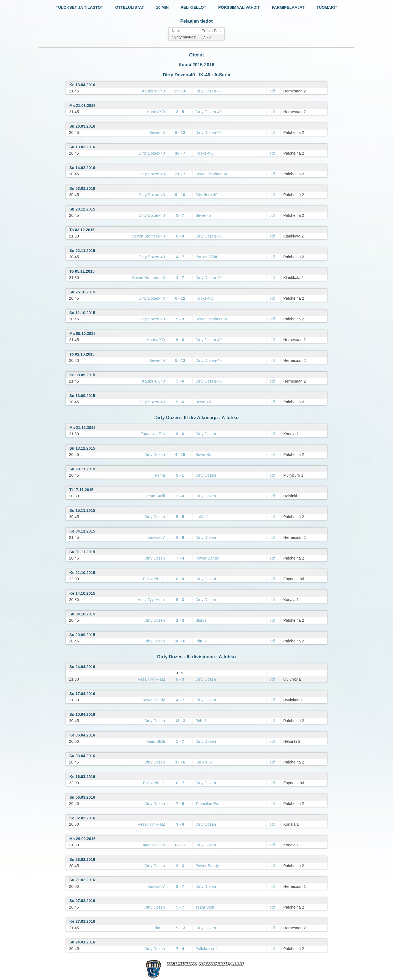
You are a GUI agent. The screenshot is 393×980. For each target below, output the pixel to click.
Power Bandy (207, 558)
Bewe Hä (203, 455)
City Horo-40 (206, 195)
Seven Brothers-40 (212, 174)
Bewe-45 (157, 133)
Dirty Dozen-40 (209, 91)
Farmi (160, 475)
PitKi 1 (201, 641)
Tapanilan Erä (153, 434)
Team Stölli (155, 496)
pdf (272, 91)
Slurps (201, 620)
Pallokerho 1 (154, 579)
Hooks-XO (156, 112)
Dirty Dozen (206, 434)
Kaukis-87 (156, 537)
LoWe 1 (202, 517)
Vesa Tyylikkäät (151, 600)
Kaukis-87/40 (153, 91)
